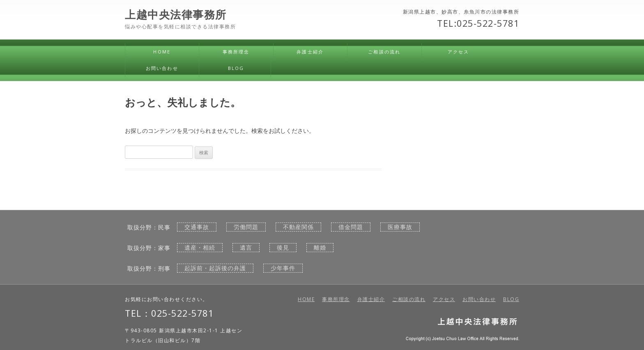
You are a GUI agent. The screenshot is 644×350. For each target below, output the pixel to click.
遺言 (246, 248)
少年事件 (283, 268)
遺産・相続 (200, 248)
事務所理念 (236, 52)
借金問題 (351, 227)
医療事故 (400, 227)
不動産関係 (298, 227)
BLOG (236, 68)
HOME (162, 52)
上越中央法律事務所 (176, 15)
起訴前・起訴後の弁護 (215, 268)
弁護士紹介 (310, 52)
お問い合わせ (162, 68)
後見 (283, 248)
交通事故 (197, 227)
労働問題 (246, 227)
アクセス (459, 52)
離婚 (320, 248)
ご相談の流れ (384, 52)
